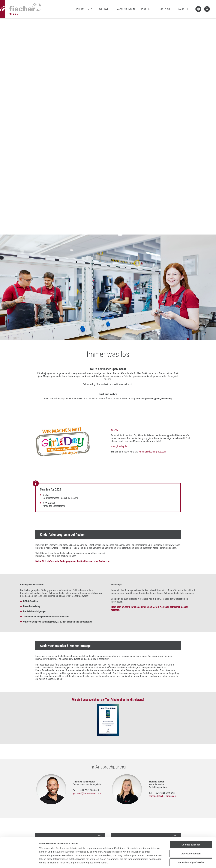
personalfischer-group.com (152, 452)
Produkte (147, 9)
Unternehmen (84, 9)
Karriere (183, 9)
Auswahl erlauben (191, 840)
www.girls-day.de (119, 446)
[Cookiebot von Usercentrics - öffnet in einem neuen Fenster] (19, 862)
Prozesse (165, 9)
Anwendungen (126, 9)
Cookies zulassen (191, 831)
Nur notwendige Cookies (191, 849)
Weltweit (105, 9)
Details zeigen (160, 862)
